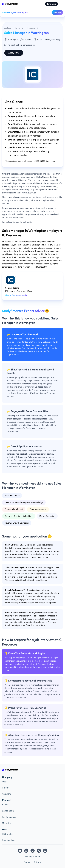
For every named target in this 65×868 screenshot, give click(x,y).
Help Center (8, 834)
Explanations (8, 811)
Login (5, 782)
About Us (6, 794)
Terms (27, 862)
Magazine (7, 823)
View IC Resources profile (16, 295)
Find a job (52, 4)
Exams (5, 805)
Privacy (38, 862)
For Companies (9, 817)
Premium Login (9, 840)
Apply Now (57, 12)
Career (5, 788)
